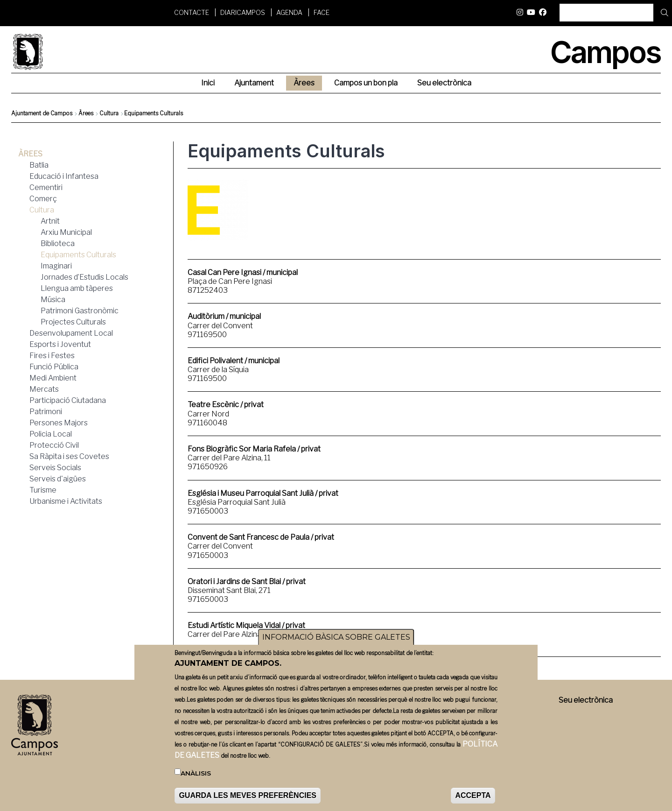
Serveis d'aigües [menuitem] (58, 479)
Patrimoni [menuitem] (46, 412)
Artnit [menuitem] (50, 221)
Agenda (289, 12)
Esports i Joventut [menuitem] (60, 344)
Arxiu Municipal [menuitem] (66, 232)
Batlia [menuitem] (39, 165)
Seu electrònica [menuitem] (444, 83)
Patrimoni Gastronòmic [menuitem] (80, 311)
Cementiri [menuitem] (46, 187)
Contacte (192, 12)
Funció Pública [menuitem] (54, 367)
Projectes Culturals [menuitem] (73, 322)
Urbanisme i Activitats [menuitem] (66, 501)
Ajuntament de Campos (42, 113)
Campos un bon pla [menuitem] (366, 83)
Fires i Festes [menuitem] (52, 356)
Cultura (109, 113)
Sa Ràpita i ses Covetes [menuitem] (69, 456)
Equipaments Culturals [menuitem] (78, 255)
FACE (322, 12)
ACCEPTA (473, 795)
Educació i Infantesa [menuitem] (64, 176)
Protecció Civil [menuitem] (54, 445)
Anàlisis (196, 773)
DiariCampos (243, 12)
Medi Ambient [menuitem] (53, 378)
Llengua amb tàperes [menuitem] (77, 288)
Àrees (86, 113)
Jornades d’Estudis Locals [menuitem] (84, 277)
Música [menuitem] (53, 300)
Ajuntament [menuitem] (254, 83)
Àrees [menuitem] (304, 83)
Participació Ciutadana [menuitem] (68, 400)
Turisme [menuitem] (43, 490)
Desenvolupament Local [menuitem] (71, 333)
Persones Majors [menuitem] (59, 423)
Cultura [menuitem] (42, 210)
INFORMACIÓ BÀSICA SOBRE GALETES (336, 637)
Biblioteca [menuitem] (58, 243)
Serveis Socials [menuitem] (55, 468)
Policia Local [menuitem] (51, 434)
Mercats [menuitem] (44, 389)
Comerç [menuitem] (43, 199)
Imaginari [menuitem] (56, 266)
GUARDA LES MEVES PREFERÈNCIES (248, 795)
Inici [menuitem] (208, 83)
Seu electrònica (586, 700)
